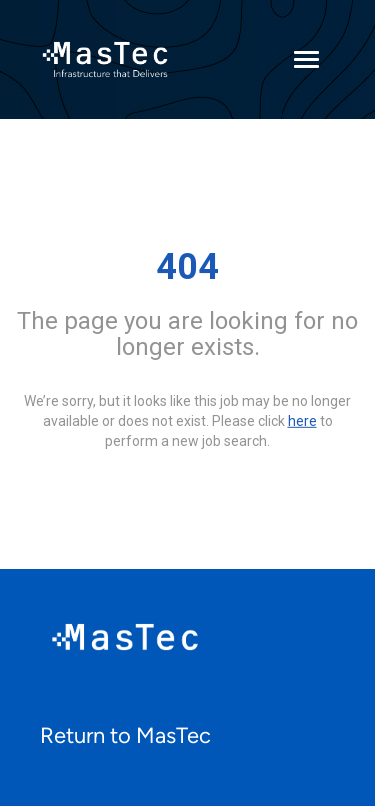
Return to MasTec (125, 735)
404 (187, 267)
